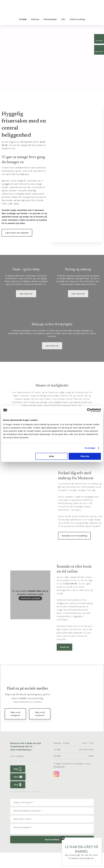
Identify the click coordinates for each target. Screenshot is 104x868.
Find (18, 800)
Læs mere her (26, 300)
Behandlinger (50, 19)
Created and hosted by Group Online (25, 807)
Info (63, 19)
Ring (18, 784)
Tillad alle (85, 456)
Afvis (52, 456)
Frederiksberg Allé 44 (21, 762)
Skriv (18, 792)
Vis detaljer (90, 448)
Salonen (35, 19)
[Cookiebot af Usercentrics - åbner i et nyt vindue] (89, 410)
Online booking (77, 19)
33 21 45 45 (71, 599)
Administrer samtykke (30, 614)
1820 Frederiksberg (20, 765)
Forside (23, 19)
